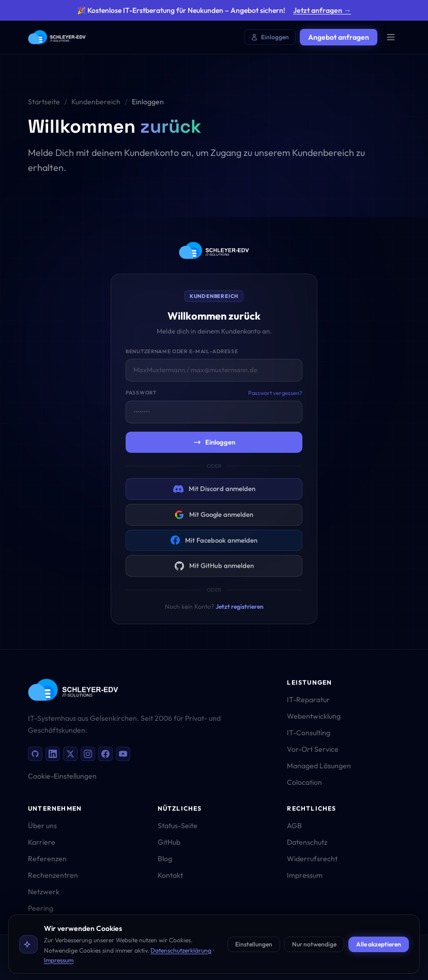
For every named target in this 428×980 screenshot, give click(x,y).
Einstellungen (254, 944)
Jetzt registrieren (240, 606)
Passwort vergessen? (275, 393)
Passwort (141, 393)
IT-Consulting (309, 733)
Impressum (59, 960)
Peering (41, 908)
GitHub (169, 842)
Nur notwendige (314, 944)
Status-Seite (178, 826)
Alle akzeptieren (379, 944)
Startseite (44, 102)
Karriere (42, 842)
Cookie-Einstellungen (62, 776)
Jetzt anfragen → (322, 10)
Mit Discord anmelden (214, 489)
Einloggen (270, 37)
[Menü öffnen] (391, 37)
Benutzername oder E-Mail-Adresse (182, 351)
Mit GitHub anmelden (214, 566)
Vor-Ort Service (313, 749)
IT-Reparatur (308, 700)
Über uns (42, 826)
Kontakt (170, 875)
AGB (294, 826)
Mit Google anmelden (214, 515)
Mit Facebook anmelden (214, 540)
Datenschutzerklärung (181, 950)
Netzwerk (44, 892)
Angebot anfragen (339, 37)
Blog (165, 859)
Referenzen (47, 859)
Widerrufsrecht (312, 859)
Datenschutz (307, 842)
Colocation (304, 782)
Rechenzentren (53, 875)
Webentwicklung (314, 716)
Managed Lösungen (319, 766)
